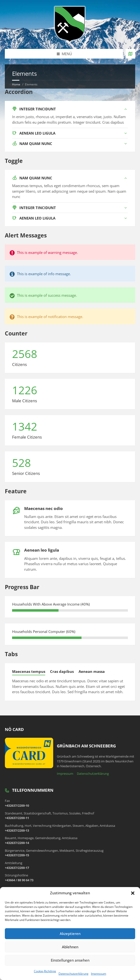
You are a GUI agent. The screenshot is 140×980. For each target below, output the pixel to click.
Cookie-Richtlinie (45, 971)
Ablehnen (70, 947)
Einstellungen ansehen (70, 960)
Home (16, 84)
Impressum (99, 974)
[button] (133, 893)
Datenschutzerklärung (74, 974)
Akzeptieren (70, 934)
